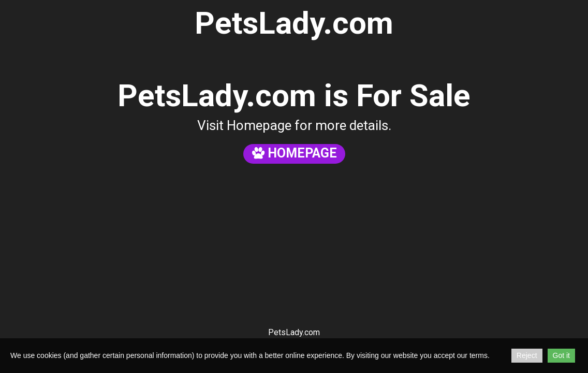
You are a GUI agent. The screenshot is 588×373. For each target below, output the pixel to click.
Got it (561, 355)
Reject (527, 355)
